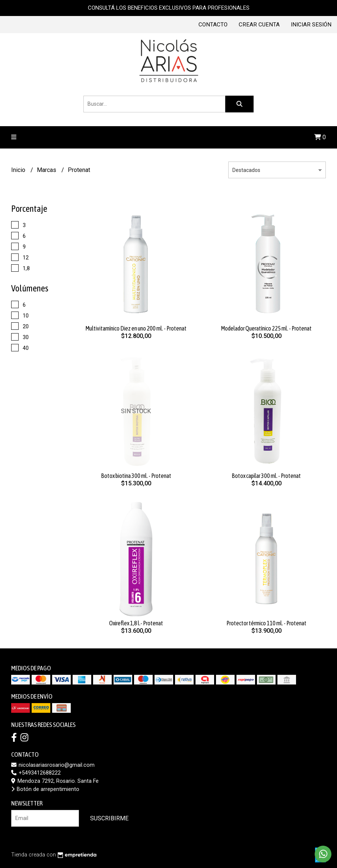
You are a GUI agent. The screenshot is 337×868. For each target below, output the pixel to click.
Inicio (19, 170)
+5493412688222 (36, 773)
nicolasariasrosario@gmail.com (53, 765)
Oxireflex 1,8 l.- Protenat (136, 623)
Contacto (213, 25)
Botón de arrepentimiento (45, 789)
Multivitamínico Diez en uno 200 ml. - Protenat (136, 328)
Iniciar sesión (311, 25)
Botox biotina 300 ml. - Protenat (136, 476)
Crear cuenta (259, 25)
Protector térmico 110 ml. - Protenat (266, 623)
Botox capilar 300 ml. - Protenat (266, 476)
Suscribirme (109, 818)
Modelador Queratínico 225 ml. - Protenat (266, 328)
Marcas (47, 170)
